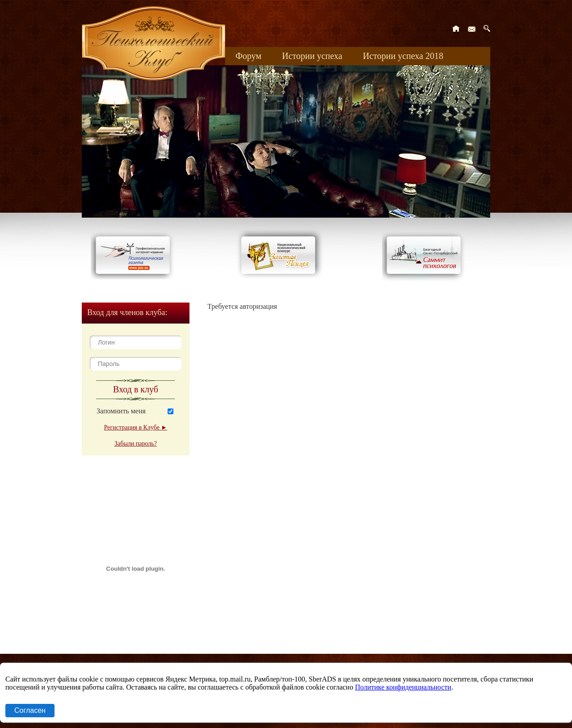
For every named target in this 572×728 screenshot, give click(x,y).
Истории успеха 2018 (403, 56)
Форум (248, 56)
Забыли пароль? (136, 444)
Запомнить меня (121, 411)
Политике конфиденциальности (403, 687)
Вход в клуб (136, 389)
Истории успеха (312, 56)
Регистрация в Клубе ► (136, 427)
